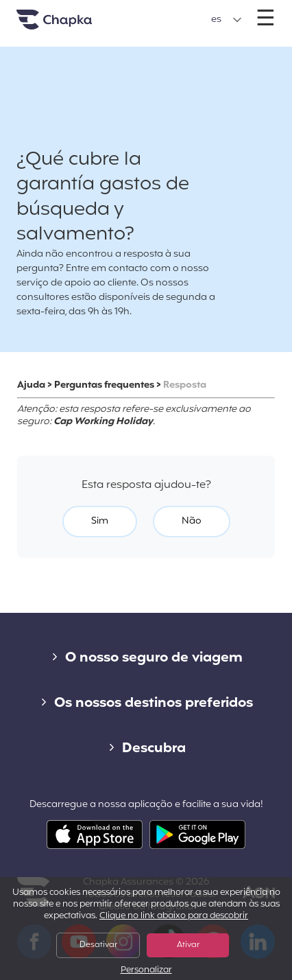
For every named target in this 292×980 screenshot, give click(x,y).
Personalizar (146, 971)
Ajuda (31, 385)
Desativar (98, 945)
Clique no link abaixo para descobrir (174, 916)
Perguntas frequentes (104, 385)
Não (192, 521)
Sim (100, 521)
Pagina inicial (71, 25)
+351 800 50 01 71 (146, 13)
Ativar (188, 945)
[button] (227, 20)
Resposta (185, 385)
